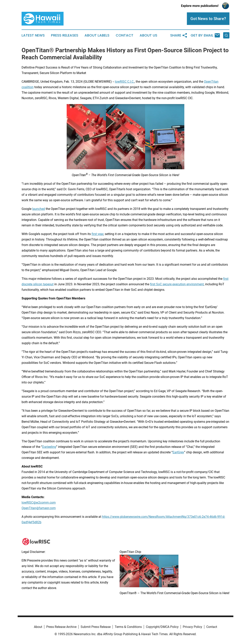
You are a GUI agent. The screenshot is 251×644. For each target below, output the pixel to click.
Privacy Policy (192, 627)
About (38, 627)
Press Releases (65, 35)
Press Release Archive (61, 627)
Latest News (33, 35)
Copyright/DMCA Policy (162, 627)
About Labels (97, 35)
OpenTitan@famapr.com (39, 508)
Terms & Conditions (128, 627)
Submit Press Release (96, 627)
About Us (148, 35)
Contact (125, 35)
